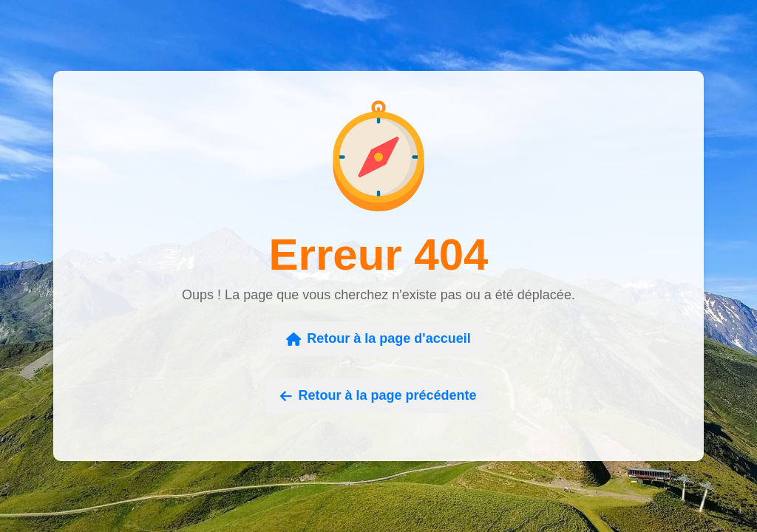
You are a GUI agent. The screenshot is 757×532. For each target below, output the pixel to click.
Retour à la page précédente (378, 395)
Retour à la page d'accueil (378, 338)
